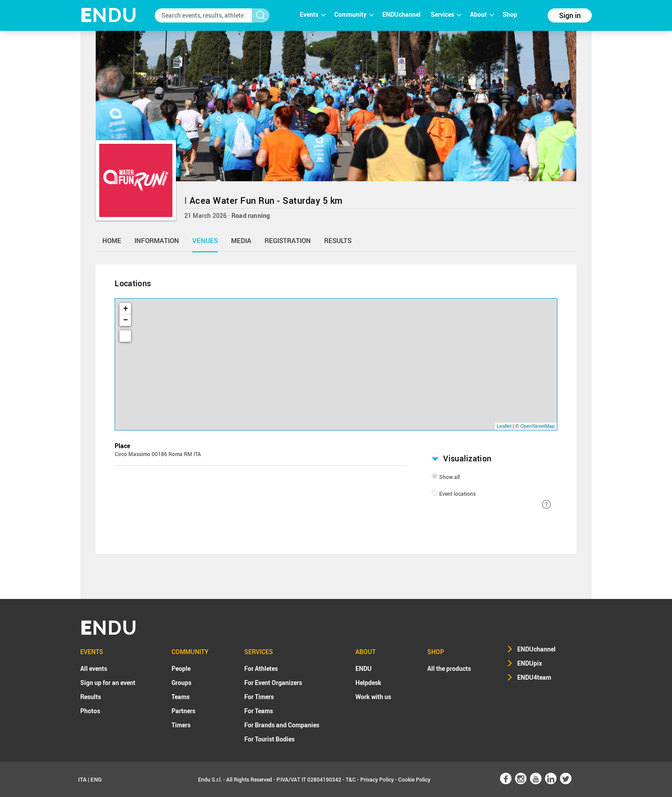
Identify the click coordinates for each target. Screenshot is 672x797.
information (157, 240)
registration (288, 240)
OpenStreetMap (538, 426)
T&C (351, 779)
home (112, 240)
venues (205, 240)
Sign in (570, 15)
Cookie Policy (414, 779)
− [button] (126, 320)
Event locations (457, 494)
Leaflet (504, 426)
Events (313, 14)
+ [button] (126, 309)
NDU (109, 15)
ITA (82, 779)
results (338, 240)
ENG (96, 779)
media (241, 240)
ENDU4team (534, 677)
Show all (450, 477)
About (482, 14)
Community (354, 14)
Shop (510, 14)
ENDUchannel (402, 14)
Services (446, 14)
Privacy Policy (377, 779)
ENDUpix (530, 663)
